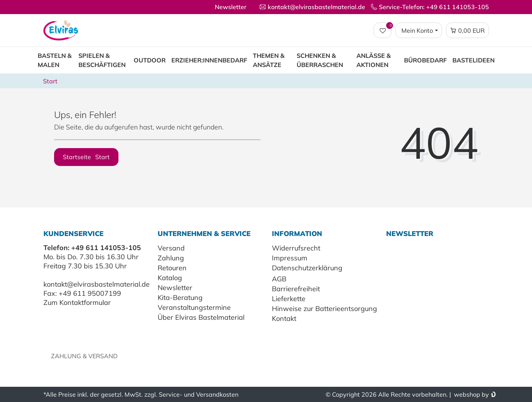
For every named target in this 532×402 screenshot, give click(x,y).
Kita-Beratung (180, 298)
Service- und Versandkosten (199, 394)
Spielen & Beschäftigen (102, 60)
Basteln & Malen (55, 60)
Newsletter (231, 7)
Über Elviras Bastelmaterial (201, 317)
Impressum (290, 258)
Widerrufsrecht (296, 248)
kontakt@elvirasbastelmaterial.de (97, 284)
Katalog (170, 278)
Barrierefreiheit (296, 289)
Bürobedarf (425, 60)
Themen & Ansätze (269, 60)
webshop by (471, 394)
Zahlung (171, 258)
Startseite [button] (86, 157)
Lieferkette (289, 299)
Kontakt (284, 318)
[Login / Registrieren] (419, 30)
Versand (171, 248)
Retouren (172, 268)
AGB (279, 279)
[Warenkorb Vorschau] (467, 30)
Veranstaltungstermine (194, 307)
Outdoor (150, 60)
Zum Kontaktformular (77, 302)
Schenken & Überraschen (320, 60)
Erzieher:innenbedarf (209, 60)
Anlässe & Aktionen (374, 60)
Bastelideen (474, 60)
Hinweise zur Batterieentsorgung (324, 309)
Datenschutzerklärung (307, 268)
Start (50, 81)
